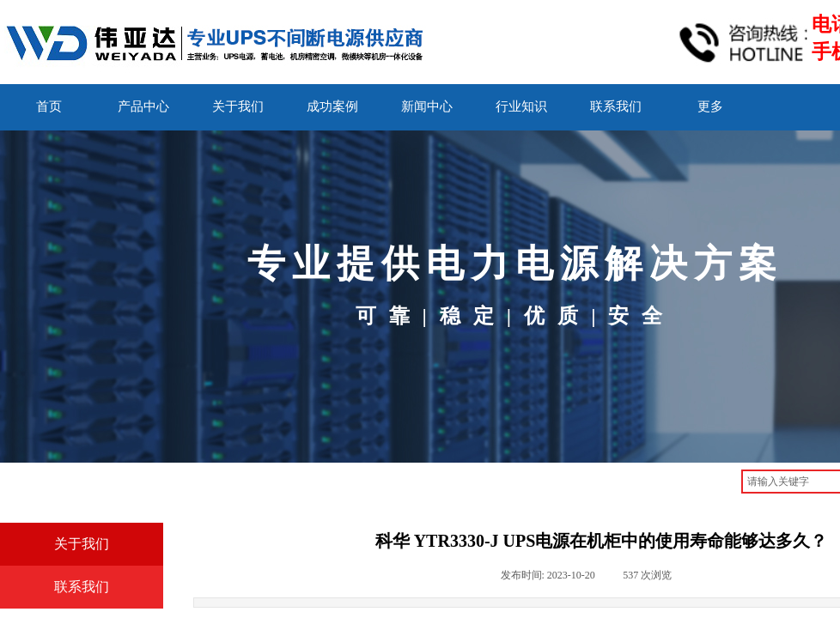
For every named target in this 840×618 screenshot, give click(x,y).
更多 (710, 106)
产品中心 (143, 106)
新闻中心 (427, 106)
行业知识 (521, 106)
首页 (49, 106)
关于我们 (238, 106)
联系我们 (616, 106)
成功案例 (332, 106)
